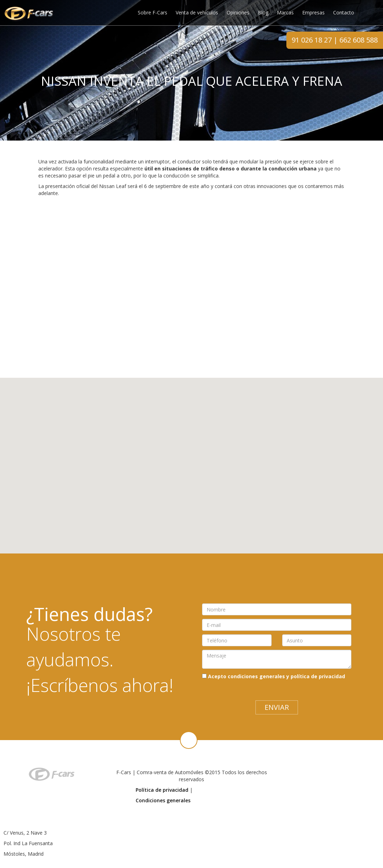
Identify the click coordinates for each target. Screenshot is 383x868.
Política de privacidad (162, 790)
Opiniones (238, 12)
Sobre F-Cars (152, 12)
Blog (263, 12)
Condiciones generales (163, 800)
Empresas (313, 12)
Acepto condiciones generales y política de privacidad (277, 676)
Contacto (344, 12)
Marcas (285, 12)
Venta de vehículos (197, 12)
